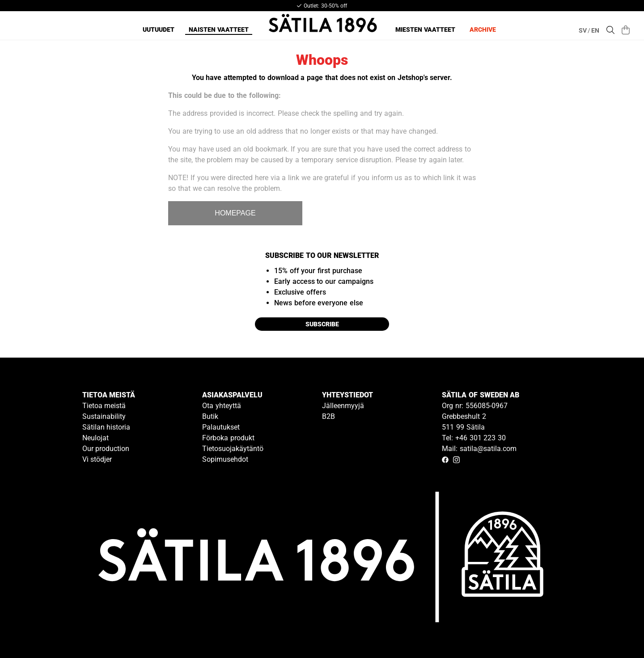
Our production (106, 449)
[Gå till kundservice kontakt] (616, 630)
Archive (483, 30)
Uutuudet (159, 30)
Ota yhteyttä (222, 406)
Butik (210, 416)
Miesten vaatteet (425, 30)
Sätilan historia (106, 427)
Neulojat (95, 438)
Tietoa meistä (104, 406)
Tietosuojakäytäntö (233, 449)
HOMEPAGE (235, 213)
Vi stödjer (97, 459)
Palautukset (221, 427)
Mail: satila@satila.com (479, 449)
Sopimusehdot (225, 459)
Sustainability (104, 416)
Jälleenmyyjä (343, 406)
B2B (328, 416)
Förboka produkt (228, 438)
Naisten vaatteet (219, 30)
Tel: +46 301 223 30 (474, 438)
